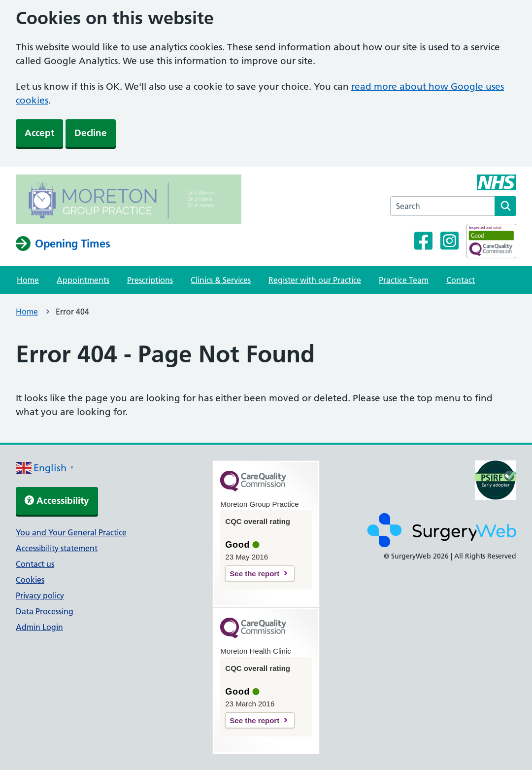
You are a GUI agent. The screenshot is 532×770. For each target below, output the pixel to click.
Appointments (83, 280)
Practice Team (404, 280)
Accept (39, 133)
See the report (254, 574)
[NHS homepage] (129, 201)
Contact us (35, 564)
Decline (91, 133)
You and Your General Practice (71, 532)
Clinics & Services (221, 280)
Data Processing (45, 611)
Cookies (30, 580)
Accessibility (57, 501)
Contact (461, 280)
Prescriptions (150, 280)
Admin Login (39, 627)
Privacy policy (40, 595)
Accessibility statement (57, 548)
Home (28, 280)
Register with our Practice (315, 280)
